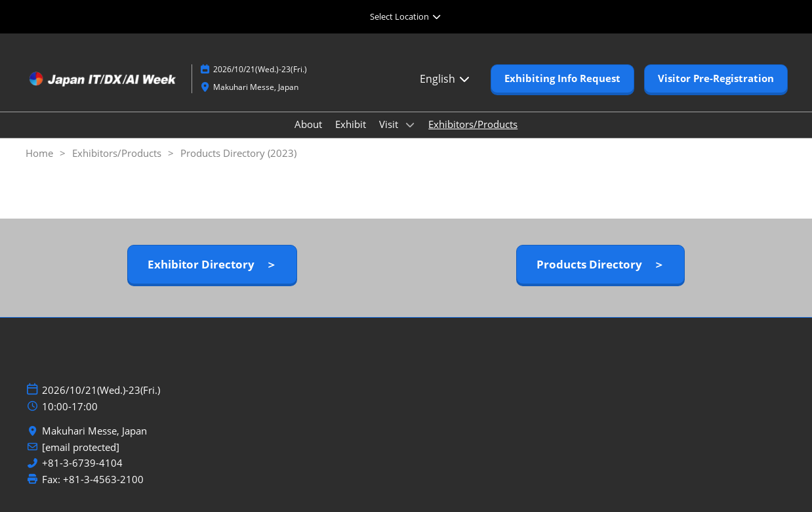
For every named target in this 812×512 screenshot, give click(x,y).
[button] (562, 79)
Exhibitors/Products (473, 124)
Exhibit (351, 124)
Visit (390, 124)
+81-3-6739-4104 (82, 463)
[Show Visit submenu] (410, 125)
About (308, 124)
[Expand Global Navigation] (406, 16)
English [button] (445, 79)
